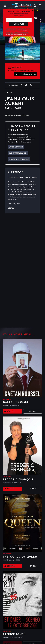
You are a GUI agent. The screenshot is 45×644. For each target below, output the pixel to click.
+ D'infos (33, 411)
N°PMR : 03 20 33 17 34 (28, 74)
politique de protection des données (16, 35)
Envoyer (19, 24)
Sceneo (25, 31)
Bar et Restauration (18, 153)
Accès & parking (16, 147)
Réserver (11, 411)
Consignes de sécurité (19, 159)
